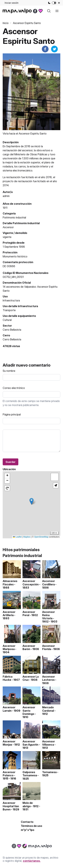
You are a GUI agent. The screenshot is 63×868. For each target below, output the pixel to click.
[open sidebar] (57, 11)
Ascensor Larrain (9, 709)
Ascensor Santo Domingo (29, 710)
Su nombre (9, 371)
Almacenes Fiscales (10, 583)
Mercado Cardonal (48, 709)
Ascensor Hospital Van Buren (11, 806)
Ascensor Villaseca (48, 743)
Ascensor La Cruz (31, 678)
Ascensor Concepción (31, 583)
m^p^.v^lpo (28, 830)
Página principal (12, 414)
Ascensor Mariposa (9, 647)
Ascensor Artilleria (9, 614)
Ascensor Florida (48, 647)
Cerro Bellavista (12, 339)
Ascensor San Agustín (30, 743)
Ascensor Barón (29, 647)
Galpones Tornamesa (30, 774)
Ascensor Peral (29, 614)
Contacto (27, 822)
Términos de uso (32, 826)
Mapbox (27, 537)
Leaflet (17, 537)
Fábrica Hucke (8, 678)
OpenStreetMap (41, 537)
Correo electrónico (14, 388)
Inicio (6, 23)
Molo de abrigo (28, 804)
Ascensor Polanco (9, 774)
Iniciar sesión (12, 3)
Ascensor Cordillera (48, 583)
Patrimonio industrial (14, 217)
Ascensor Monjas (9, 743)
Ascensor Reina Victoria (48, 615)
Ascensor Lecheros (48, 678)
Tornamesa (49, 772)
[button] (32, 501)
